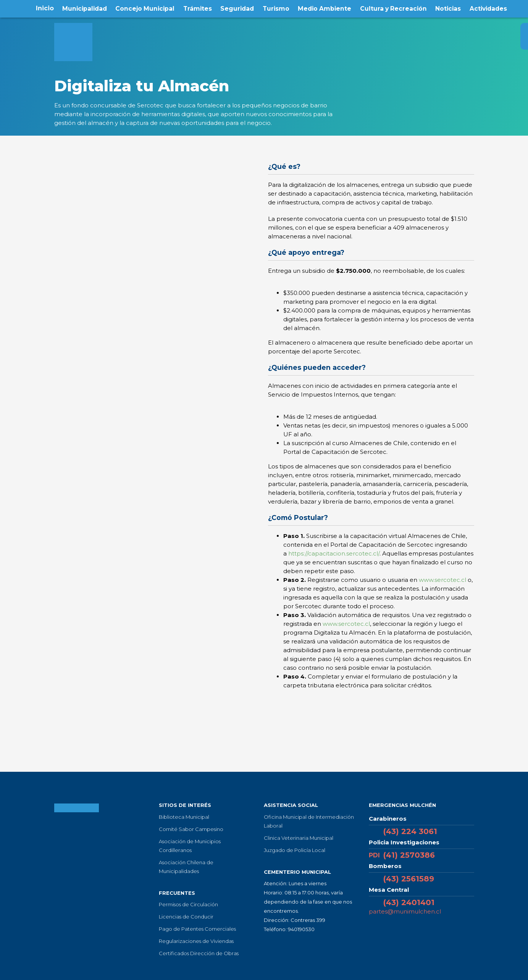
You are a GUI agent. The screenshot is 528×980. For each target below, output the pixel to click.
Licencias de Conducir (186, 917)
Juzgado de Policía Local (295, 850)
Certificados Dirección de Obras (199, 953)
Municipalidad (83, 8)
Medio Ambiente (325, 8)
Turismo (276, 8)
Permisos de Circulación (188, 904)
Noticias (449, 8)
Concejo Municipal (145, 8)
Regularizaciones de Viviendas (196, 941)
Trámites (197, 8)
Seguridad (237, 8)
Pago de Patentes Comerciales (197, 929)
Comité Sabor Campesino (191, 829)
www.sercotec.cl (442, 580)
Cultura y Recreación (394, 8)
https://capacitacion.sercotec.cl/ (334, 553)
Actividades (489, 8)
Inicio (43, 8)
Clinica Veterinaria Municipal (299, 838)
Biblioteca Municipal (184, 817)
